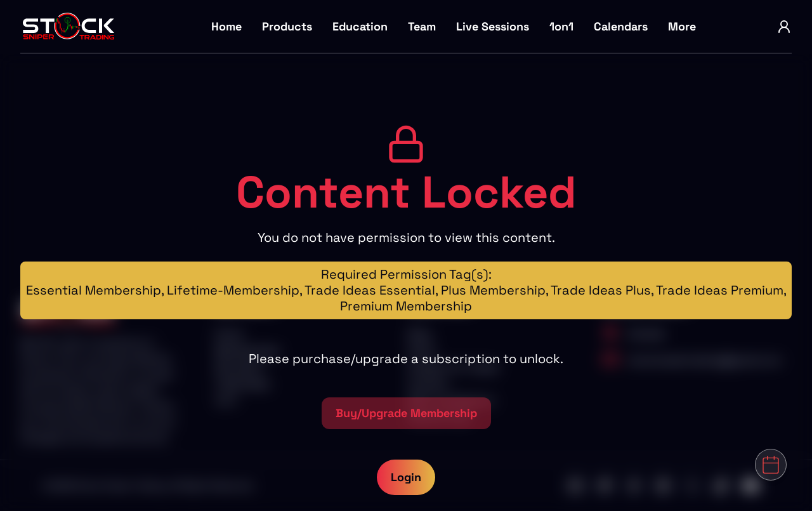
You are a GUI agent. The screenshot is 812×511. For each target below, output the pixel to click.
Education (360, 26)
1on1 (561, 26)
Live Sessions (493, 26)
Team (422, 26)
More (682, 26)
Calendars (621, 26)
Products (287, 26)
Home (226, 26)
